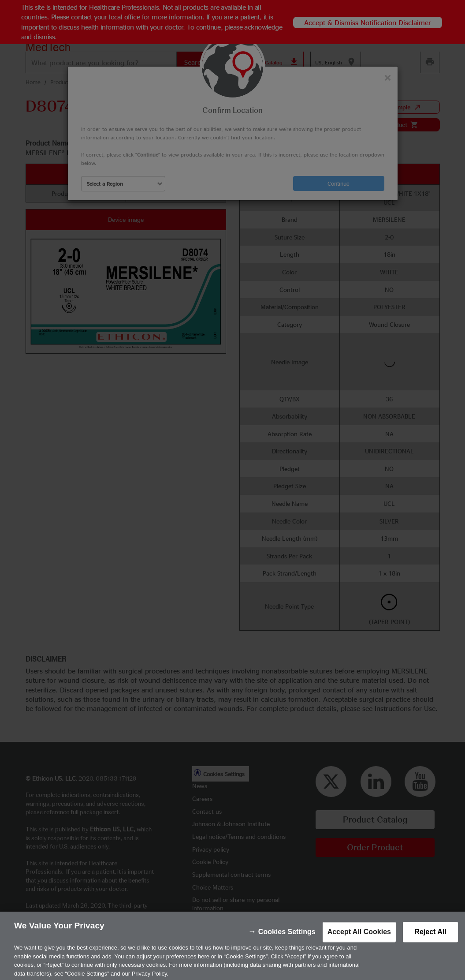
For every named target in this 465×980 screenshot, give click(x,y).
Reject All (430, 938)
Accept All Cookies (359, 938)
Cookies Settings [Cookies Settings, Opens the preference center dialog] (287, 938)
